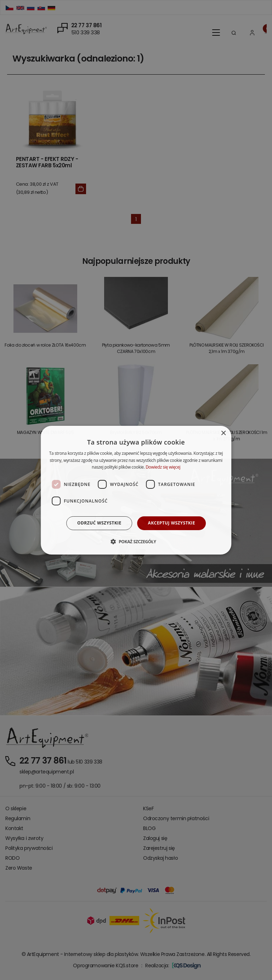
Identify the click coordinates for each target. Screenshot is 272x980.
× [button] (223, 433)
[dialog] (136, 490)
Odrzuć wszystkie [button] (99, 523)
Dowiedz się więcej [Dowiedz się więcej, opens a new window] (163, 467)
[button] (136, 541)
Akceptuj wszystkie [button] (172, 523)
